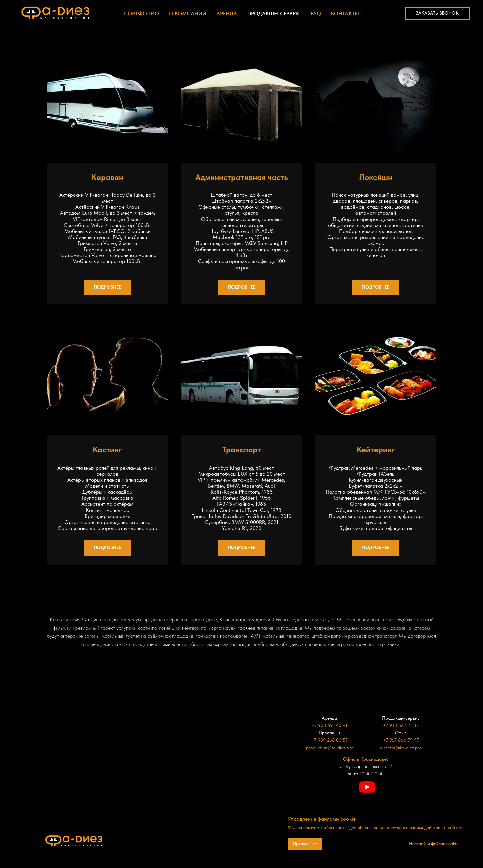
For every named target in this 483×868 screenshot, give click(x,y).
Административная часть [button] (242, 177)
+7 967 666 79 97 (401, 740)
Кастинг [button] (107, 450)
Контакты (345, 14)
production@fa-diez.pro (330, 748)
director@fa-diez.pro (401, 748)
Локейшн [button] (376, 177)
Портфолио (142, 14)
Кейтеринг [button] (376, 450)
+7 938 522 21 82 (401, 725)
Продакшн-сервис (274, 14)
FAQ (316, 14)
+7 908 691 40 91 (330, 725)
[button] (437, 13)
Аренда (227, 14)
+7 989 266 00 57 (330, 740)
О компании (188, 14)
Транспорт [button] (242, 450)
